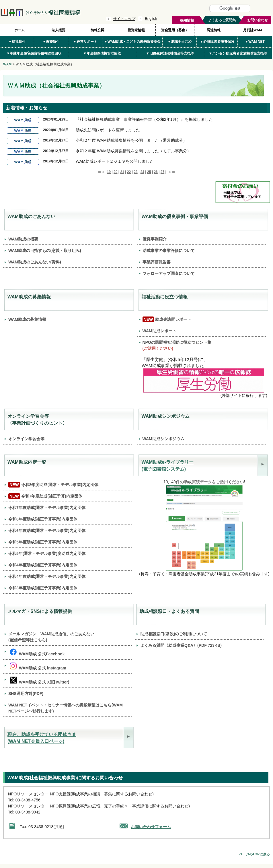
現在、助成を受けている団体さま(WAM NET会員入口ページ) (42, 738)
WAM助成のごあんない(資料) (35, 262)
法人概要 (58, 30)
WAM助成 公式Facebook (37, 652)
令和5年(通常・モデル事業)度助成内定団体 (47, 554)
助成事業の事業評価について (169, 251)
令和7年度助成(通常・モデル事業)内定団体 (47, 508)
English (151, 19)
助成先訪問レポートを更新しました (108, 130)
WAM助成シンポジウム (163, 439)
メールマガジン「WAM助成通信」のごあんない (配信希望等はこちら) (51, 637)
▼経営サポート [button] (85, 42)
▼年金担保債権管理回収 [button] (102, 53)
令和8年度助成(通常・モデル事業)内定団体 (53, 485)
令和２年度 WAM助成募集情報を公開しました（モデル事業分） (133, 151)
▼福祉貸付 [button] (17, 42)
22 (129, 172)
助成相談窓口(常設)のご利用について (174, 634)
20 (115, 172)
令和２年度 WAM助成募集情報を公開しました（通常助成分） (131, 140)
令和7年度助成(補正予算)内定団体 (45, 496)
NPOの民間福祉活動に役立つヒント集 (177, 345)
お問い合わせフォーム (151, 827)
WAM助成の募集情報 (27, 319)
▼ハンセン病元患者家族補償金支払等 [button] (238, 53)
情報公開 (97, 30)
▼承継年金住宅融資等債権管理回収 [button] (34, 53)
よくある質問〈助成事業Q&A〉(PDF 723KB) (181, 645)
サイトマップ (124, 19)
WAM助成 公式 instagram (38, 666)
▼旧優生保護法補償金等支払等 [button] (170, 53)
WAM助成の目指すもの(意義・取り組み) (45, 251)
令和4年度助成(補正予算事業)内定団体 (43, 565)
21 (122, 172)
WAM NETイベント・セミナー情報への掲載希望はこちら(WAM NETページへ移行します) (66, 708)
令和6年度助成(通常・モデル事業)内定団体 (47, 531)
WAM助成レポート (159, 331)
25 (149, 172)
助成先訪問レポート (167, 319)
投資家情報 (136, 30)
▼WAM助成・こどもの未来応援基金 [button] (132, 42)
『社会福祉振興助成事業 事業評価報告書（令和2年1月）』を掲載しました (144, 119)
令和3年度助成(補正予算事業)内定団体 (43, 588)
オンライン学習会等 (26, 439)
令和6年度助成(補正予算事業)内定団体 (43, 519)
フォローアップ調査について (169, 273)
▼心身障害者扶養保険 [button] (217, 42)
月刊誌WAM (252, 30)
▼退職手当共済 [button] (180, 42)
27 (162, 172)
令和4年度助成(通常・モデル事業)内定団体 (47, 576)
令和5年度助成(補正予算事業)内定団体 (43, 542)
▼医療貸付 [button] (51, 42)
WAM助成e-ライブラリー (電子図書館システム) (168, 466)
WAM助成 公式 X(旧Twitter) (40, 680)
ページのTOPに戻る (254, 854)
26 (156, 172)
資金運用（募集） (175, 30)
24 (142, 172)
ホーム (19, 30)
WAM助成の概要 (23, 239)
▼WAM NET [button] (255, 42)
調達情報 (214, 30)
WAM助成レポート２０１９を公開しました (115, 161)
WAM (7, 64)
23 (135, 172)
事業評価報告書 (157, 262)
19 (109, 172)
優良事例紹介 (155, 239)
